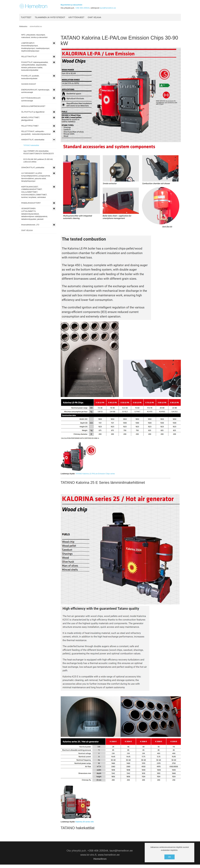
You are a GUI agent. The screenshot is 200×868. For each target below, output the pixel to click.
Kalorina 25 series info (85, 822)
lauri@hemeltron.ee (108, 8)
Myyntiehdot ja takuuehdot (71, 5)
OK (170, 857)
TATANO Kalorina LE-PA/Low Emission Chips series (95, 474)
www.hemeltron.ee (109, 855)
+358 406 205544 (82, 8)
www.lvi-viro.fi (88, 855)
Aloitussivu (23, 26)
